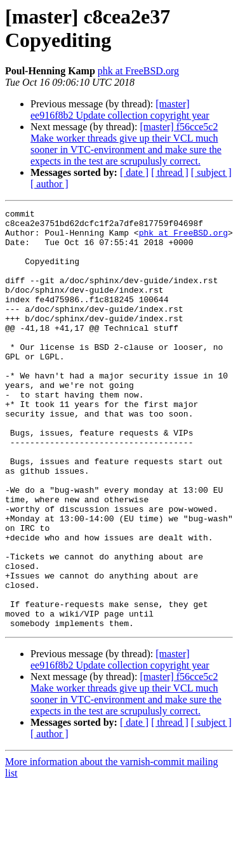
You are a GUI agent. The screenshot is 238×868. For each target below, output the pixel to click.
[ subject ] (211, 172)
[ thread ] (170, 172)
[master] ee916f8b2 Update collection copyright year (120, 110)
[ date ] (134, 172)
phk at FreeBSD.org (138, 71)
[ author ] (50, 184)
